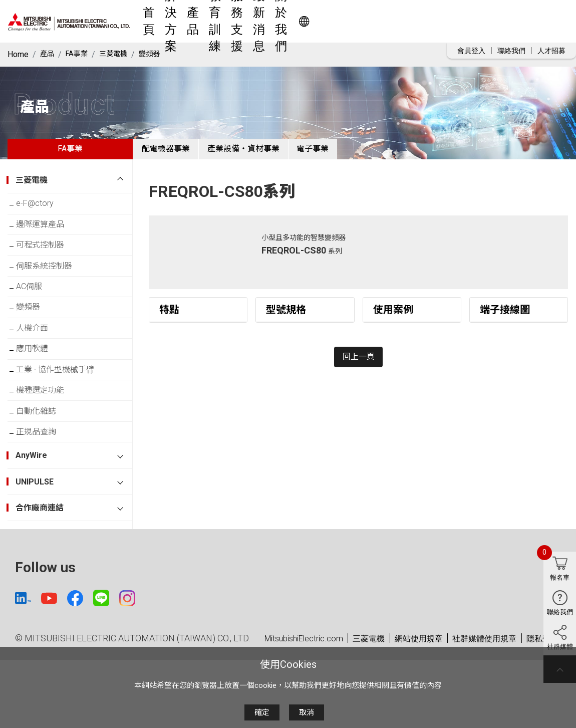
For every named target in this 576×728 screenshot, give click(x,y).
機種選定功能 (48, 434)
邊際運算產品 (48, 237)
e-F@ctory (42, 213)
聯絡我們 (511, 51)
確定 (262, 712)
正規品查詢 (44, 483)
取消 (307, 712)
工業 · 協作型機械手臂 (63, 409)
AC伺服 (37, 311)
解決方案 (228, 21)
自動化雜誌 (44, 458)
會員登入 (471, 51)
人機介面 (40, 360)
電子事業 (351, 153)
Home (18, 54)
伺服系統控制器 (52, 286)
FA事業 (80, 54)
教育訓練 (303, 21)
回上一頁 (359, 368)
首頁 (191, 21)
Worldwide (519, 21)
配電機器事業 (173, 153)
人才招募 (551, 51)
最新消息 (395, 21)
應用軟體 (40, 385)
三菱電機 (120, 54)
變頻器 (160, 54)
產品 (265, 21)
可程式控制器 (48, 262)
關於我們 (441, 21)
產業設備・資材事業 (266, 153)
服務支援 (349, 21)
